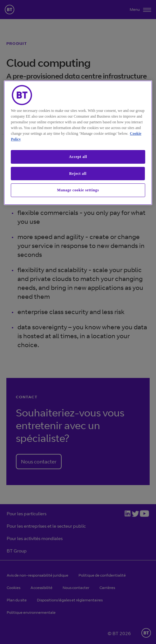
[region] (78, 143)
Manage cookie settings (78, 190)
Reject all (78, 174)
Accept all (78, 157)
